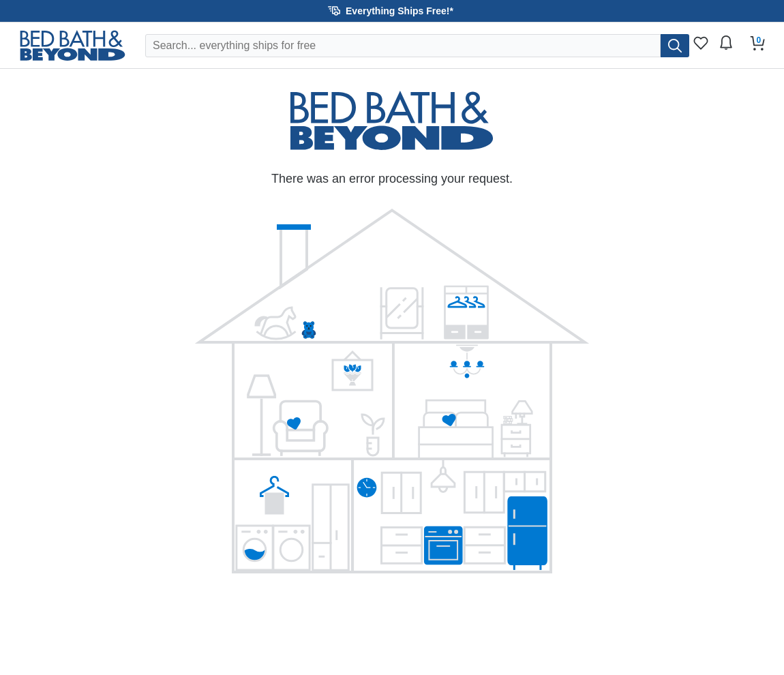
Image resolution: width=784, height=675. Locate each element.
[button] (392, 11)
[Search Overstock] (403, 46)
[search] (675, 46)
